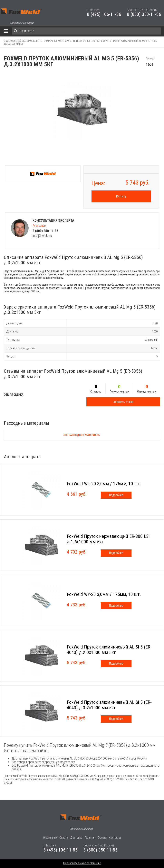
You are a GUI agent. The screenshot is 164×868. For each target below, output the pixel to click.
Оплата (64, 838)
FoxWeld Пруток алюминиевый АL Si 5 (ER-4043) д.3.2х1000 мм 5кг (109, 705)
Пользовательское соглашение (82, 863)
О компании (50, 838)
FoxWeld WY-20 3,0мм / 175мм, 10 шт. (104, 594)
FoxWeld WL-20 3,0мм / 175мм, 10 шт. (104, 484)
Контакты (115, 838)
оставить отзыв (123, 402)
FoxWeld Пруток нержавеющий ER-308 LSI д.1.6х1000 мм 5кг (108, 539)
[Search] (86, 31)
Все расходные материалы (82, 435)
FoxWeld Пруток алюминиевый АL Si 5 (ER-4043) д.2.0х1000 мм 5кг (109, 650)
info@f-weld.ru (42, 235)
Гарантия (90, 838)
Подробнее (116, 495)
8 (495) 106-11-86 (104, 14)
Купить (121, 196)
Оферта (102, 838)
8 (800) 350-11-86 (144, 14)
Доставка (76, 838)
